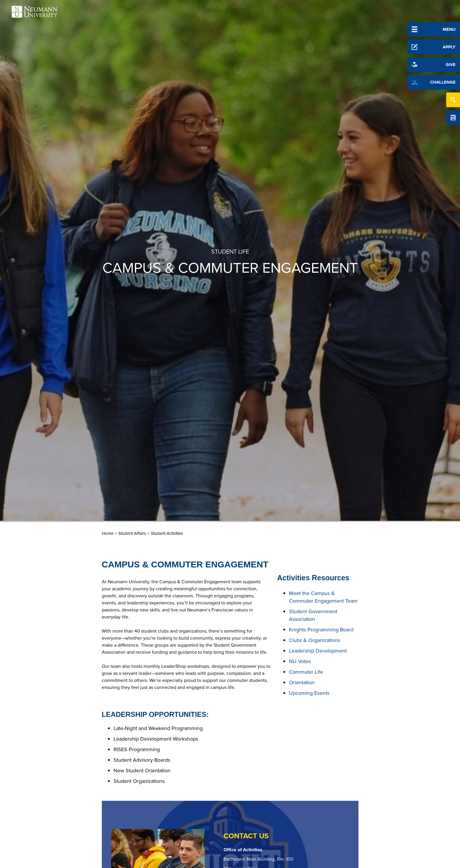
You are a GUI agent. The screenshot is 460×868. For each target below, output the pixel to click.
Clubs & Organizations (314, 640)
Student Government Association (313, 615)
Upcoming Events (309, 693)
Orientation (302, 682)
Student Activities (167, 533)
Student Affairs (132, 533)
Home (108, 533)
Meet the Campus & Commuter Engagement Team (323, 597)
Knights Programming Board (321, 630)
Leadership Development (318, 651)
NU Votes (300, 661)
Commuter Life (306, 672)
